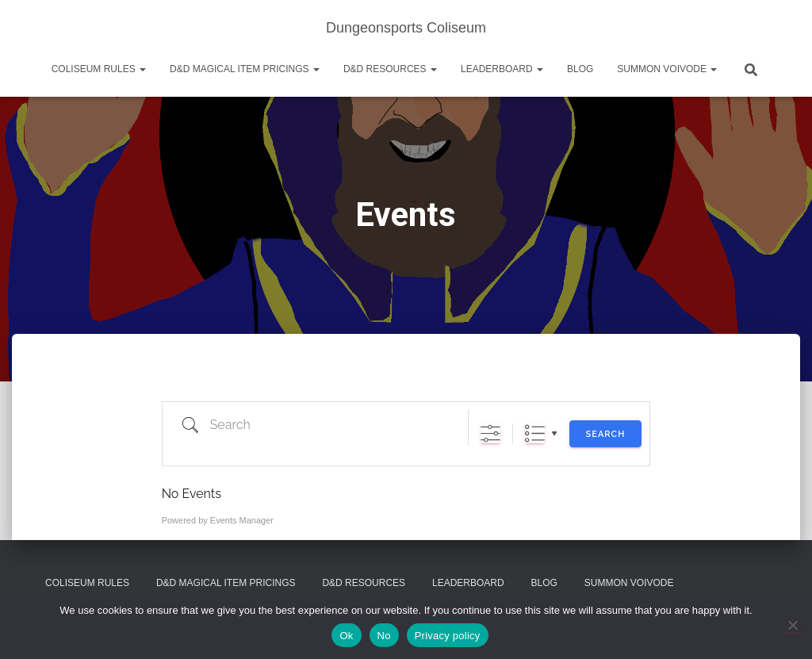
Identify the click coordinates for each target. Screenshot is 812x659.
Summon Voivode (667, 69)
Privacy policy (448, 636)
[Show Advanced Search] (490, 433)
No (384, 636)
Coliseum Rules (99, 69)
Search (606, 434)
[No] (792, 625)
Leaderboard (502, 69)
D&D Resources (390, 69)
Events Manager (242, 520)
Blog (580, 69)
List (535, 433)
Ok (346, 636)
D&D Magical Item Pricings (245, 69)
